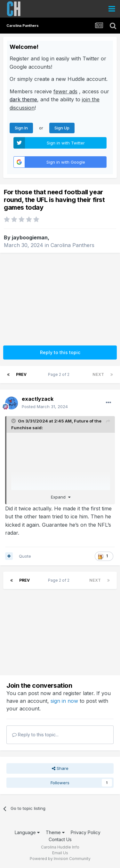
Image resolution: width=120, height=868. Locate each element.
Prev (21, 374)
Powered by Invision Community (60, 859)
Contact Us (60, 839)
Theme (55, 832)
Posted (45, 407)
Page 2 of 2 (60, 374)
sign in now (64, 701)
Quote (25, 556)
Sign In (21, 128)
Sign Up (62, 128)
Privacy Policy (86, 832)
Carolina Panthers (72, 245)
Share (60, 768)
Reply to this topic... (35, 735)
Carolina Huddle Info (60, 847)
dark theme (23, 99)
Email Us (60, 853)
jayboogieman (30, 237)
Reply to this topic (60, 352)
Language (27, 832)
